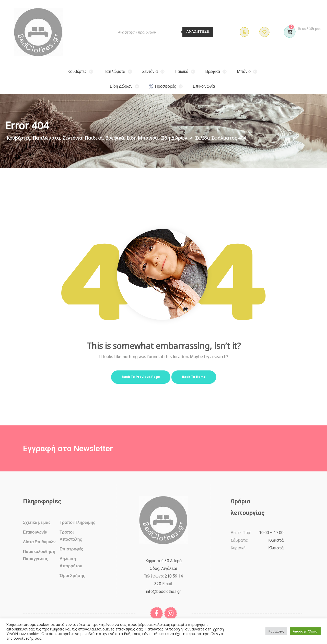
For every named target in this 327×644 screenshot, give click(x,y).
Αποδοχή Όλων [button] (305, 631)
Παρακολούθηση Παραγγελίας (39, 555)
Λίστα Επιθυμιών (39, 542)
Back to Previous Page (141, 377)
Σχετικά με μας (37, 522)
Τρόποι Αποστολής (71, 535)
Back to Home (194, 377)
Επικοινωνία (35, 532)
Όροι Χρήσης (72, 575)
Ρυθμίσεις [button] (276, 631)
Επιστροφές (71, 549)
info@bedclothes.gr (163, 591)
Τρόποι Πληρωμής (77, 522)
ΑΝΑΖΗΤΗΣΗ (198, 32)
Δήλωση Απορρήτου (71, 562)
